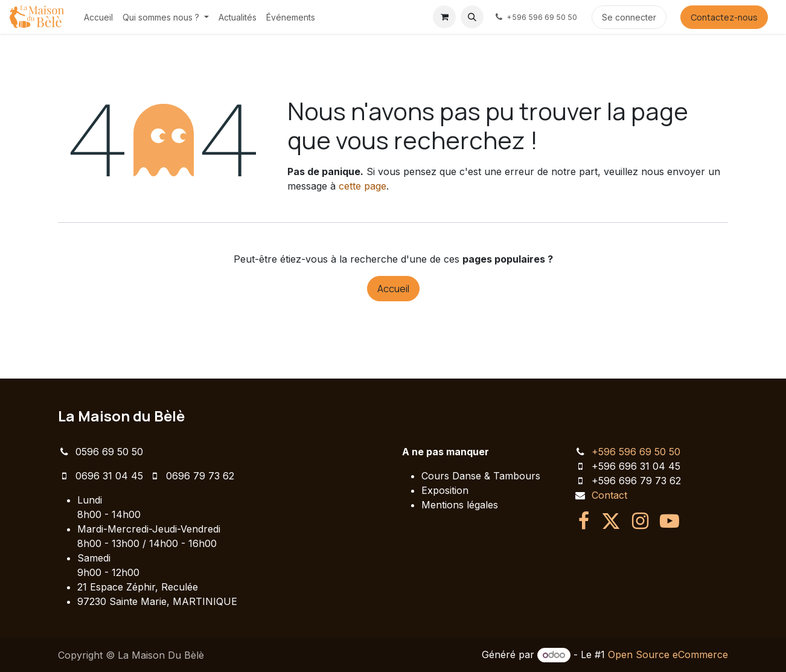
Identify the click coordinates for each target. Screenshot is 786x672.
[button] (472, 17)
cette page (363, 186)
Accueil (393, 289)
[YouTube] (669, 521)
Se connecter (629, 17)
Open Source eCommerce (668, 654)
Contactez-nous (724, 17)
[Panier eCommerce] (444, 17)
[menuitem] (98, 17)
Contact (609, 495)
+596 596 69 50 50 (636, 452)
